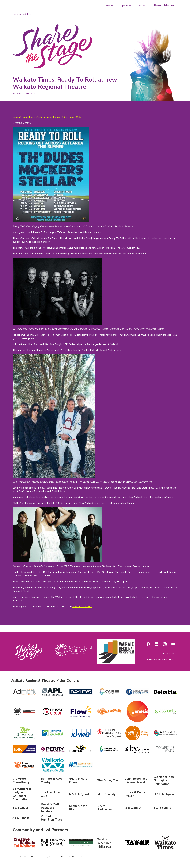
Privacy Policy (37, 857)
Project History (164, 5)
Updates (126, 5)
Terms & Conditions (21, 857)
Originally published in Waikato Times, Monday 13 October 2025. (47, 117)
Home (109, 5)
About (143, 5)
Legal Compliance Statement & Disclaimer (63, 857)
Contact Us (169, 654)
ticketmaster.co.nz (82, 607)
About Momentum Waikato (161, 659)
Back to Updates (22, 14)
